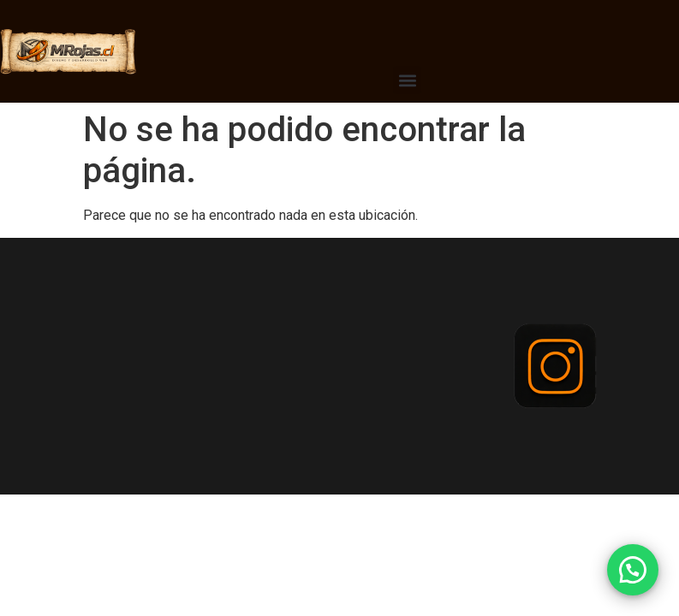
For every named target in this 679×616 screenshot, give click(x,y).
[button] (407, 80)
